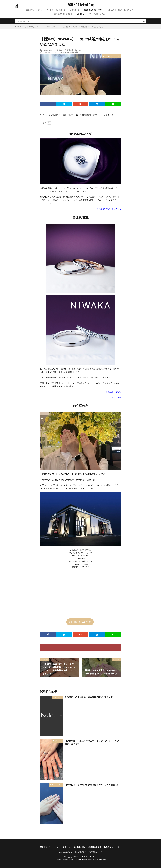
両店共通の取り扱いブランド (94, 10)
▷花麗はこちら (114, 397)
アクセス (50, 10)
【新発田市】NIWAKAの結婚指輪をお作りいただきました (92, 785)
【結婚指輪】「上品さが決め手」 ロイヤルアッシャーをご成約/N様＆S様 (92, 742)
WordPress (102, 860)
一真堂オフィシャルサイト (34, 10)
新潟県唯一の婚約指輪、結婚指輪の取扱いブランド (89, 697)
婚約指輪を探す (61, 10)
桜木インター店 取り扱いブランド (121, 10)
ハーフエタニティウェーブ (50, 52)
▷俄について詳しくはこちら (109, 209)
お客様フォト (81, 14)
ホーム (120, 847)
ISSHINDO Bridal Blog (80, 5)
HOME (19, 27)
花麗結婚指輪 (74, 52)
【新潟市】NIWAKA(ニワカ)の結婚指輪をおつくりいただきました (82, 27)
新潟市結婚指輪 (64, 52)
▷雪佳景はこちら (113, 392)
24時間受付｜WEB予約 (80, 622)
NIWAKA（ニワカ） (52, 27)
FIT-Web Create (80, 860)
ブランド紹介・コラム (97, 14)
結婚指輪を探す (75, 10)
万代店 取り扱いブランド (63, 14)
